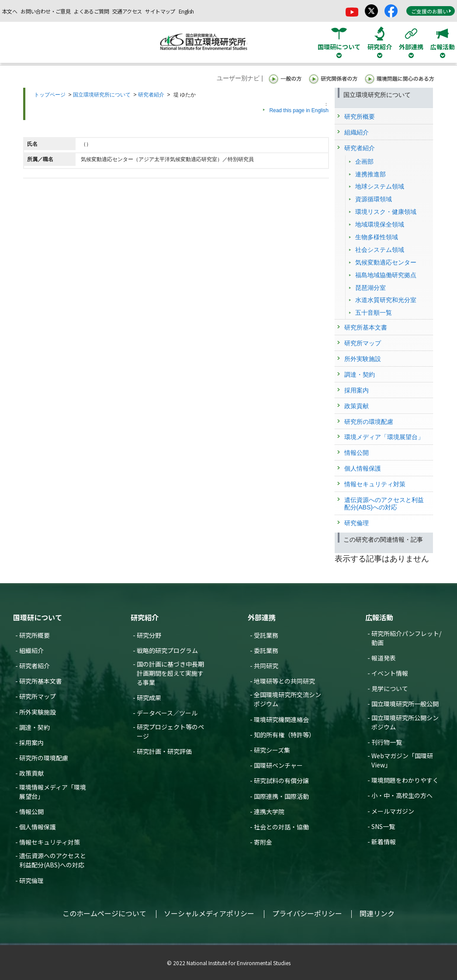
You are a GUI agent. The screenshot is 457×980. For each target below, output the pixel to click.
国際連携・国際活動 (281, 796)
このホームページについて (104, 913)
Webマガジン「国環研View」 (402, 760)
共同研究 (266, 666)
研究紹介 (145, 617)
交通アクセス (127, 11)
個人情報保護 (38, 827)
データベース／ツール (167, 713)
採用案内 (31, 743)
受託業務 (266, 635)
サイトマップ (160, 11)
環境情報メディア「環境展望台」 (53, 792)
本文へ (10, 11)
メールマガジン (393, 811)
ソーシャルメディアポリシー (209, 913)
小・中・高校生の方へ (402, 795)
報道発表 (384, 658)
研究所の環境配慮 (44, 758)
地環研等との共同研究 (284, 681)
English (186, 11)
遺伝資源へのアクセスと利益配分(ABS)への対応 (53, 860)
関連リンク (377, 913)
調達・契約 (35, 727)
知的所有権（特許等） (284, 735)
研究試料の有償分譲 (281, 781)
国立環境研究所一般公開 (405, 704)
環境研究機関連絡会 (281, 719)
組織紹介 (31, 650)
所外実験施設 (38, 712)
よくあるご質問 (91, 11)
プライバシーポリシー (307, 913)
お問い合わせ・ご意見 (45, 11)
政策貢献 (31, 773)
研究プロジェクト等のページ (170, 731)
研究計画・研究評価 (164, 751)
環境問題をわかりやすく (405, 780)
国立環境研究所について (102, 95)
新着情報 (384, 842)
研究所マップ (38, 696)
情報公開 (31, 812)
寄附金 (263, 842)
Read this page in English (299, 110)
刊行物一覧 (387, 742)
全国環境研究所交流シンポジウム (287, 699)
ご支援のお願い (431, 11)
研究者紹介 (151, 95)
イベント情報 (390, 673)
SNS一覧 (383, 826)
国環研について (38, 617)
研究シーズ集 (272, 750)
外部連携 (262, 617)
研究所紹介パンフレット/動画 (406, 638)
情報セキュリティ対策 (50, 842)
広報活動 (379, 617)
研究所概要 (35, 635)
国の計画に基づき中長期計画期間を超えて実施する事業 (170, 673)
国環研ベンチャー (278, 765)
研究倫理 (31, 880)
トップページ (50, 95)
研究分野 (149, 635)
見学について (390, 688)
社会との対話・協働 (281, 827)
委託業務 (266, 650)
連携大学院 (269, 812)
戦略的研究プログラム (167, 650)
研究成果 (149, 698)
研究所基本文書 (41, 681)
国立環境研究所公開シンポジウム (405, 722)
